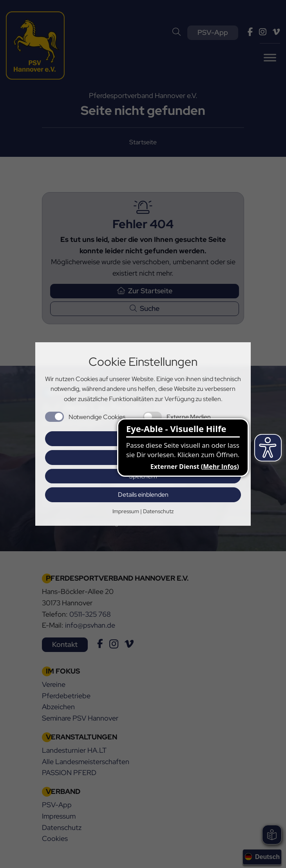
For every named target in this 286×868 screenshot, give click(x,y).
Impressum (126, 511)
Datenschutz (158, 511)
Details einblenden (143, 495)
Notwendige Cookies (97, 417)
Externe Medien (189, 417)
